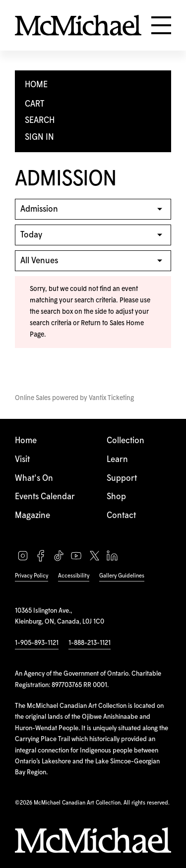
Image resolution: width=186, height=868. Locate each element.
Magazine (32, 516)
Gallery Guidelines (122, 576)
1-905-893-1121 (37, 643)
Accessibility (74, 576)
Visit (22, 460)
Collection (125, 441)
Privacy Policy (31, 576)
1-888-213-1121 (90, 643)
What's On (34, 478)
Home (26, 441)
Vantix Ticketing (111, 398)
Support (122, 478)
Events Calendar (45, 497)
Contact (121, 516)
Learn (117, 460)
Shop (116, 497)
